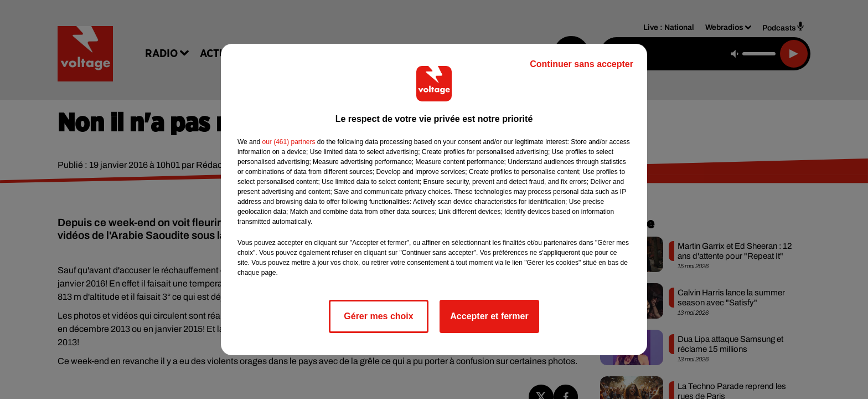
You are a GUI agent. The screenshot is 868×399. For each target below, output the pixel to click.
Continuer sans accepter (582, 64)
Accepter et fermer (489, 316)
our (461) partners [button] (288, 142)
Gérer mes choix (378, 316)
